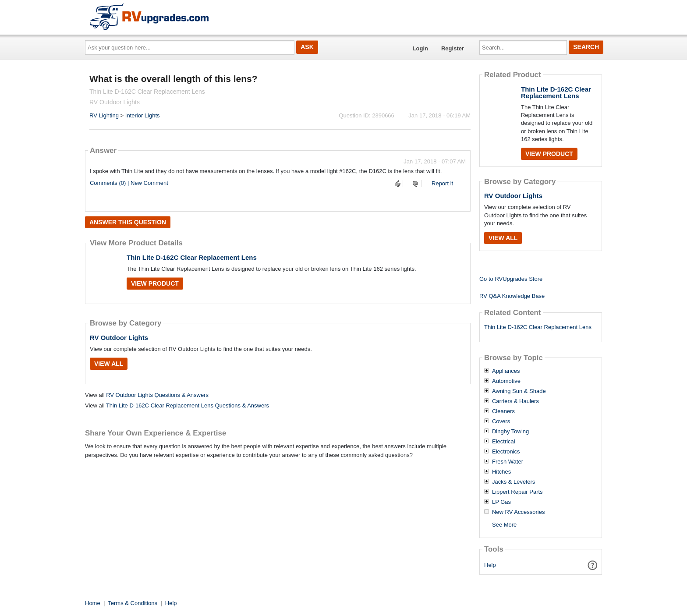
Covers (501, 421)
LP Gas (501, 502)
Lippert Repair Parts (517, 492)
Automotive (506, 381)
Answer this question (128, 222)
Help (490, 565)
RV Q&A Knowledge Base (512, 296)
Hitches (501, 472)
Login (420, 48)
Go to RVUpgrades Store (511, 279)
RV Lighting (104, 115)
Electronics (506, 452)
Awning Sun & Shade (519, 391)
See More (504, 525)
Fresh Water (508, 462)
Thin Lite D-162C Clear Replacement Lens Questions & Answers (188, 405)
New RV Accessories (518, 512)
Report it (442, 183)
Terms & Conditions (133, 603)
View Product (155, 283)
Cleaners (503, 411)
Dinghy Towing (510, 432)
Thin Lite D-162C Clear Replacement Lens (192, 257)
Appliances (506, 371)
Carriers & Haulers (515, 401)
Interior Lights (143, 115)
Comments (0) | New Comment (129, 183)
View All (109, 364)
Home (93, 603)
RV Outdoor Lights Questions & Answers (157, 395)
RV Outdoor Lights (119, 338)
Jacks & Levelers (513, 482)
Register (453, 48)
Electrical (504, 442)
